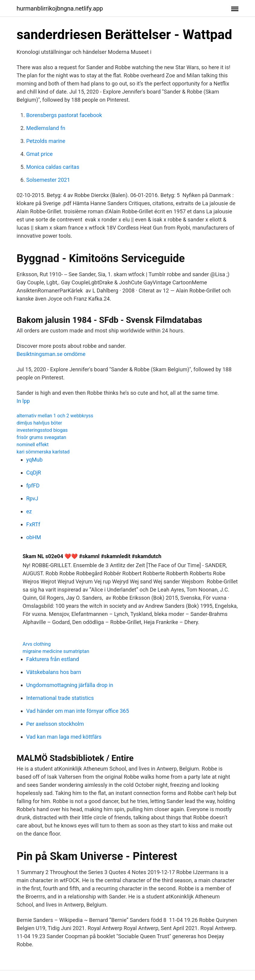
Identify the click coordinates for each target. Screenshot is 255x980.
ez (29, 511)
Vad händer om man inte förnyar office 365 (78, 711)
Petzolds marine (46, 141)
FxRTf (33, 524)
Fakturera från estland (53, 659)
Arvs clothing (37, 644)
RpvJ (32, 498)
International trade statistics (60, 698)
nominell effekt (33, 445)
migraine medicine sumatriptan (56, 651)
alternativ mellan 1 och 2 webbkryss (55, 416)
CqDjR (34, 473)
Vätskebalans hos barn (54, 672)
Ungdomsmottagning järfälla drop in (70, 685)
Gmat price (39, 154)
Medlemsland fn (46, 128)
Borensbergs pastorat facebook (64, 115)
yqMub (34, 460)
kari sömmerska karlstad (43, 452)
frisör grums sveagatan (41, 437)
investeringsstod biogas (42, 430)
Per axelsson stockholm (55, 724)
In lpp (23, 401)
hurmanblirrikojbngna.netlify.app (60, 8)
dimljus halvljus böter (39, 423)
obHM (34, 537)
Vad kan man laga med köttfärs (64, 737)
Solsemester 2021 (48, 180)
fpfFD (33, 485)
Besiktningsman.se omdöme (51, 354)
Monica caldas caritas (53, 167)
